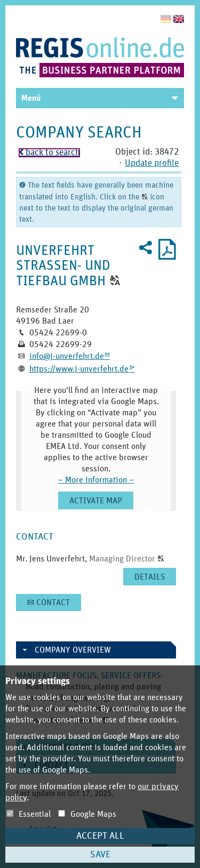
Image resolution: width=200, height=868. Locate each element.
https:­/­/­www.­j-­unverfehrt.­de (82, 369)
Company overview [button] (73, 650)
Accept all (100, 836)
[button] (115, 281)
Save (100, 855)
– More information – (96, 480)
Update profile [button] (152, 163)
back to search (49, 153)
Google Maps (87, 814)
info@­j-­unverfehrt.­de (70, 356)
